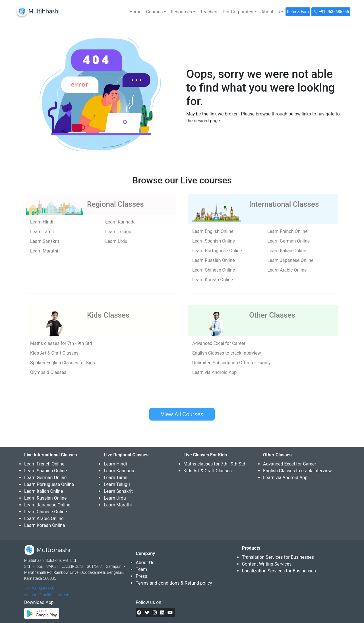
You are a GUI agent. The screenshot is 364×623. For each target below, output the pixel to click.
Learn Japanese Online (290, 260)
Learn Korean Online (213, 280)
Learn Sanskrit (45, 241)
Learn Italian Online (287, 251)
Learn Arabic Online (287, 270)
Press (141, 576)
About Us (145, 563)
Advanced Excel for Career (219, 343)
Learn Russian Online (214, 260)
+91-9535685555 (39, 589)
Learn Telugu (118, 232)
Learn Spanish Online (214, 241)
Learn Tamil (42, 232)
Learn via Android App (214, 372)
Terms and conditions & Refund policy (174, 583)
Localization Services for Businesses (279, 571)
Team (141, 569)
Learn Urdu (116, 241)
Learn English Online (213, 231)
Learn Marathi (44, 251)
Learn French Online (287, 231)
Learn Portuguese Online (217, 251)
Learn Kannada (120, 222)
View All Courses (182, 414)
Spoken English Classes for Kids (63, 363)
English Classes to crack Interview (227, 353)
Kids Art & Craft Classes (54, 353)
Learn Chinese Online (214, 270)
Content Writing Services (267, 564)
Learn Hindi (42, 222)
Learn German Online (288, 241)
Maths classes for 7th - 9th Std (61, 343)
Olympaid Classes (48, 372)
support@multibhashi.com (47, 595)
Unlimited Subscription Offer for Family (231, 363)
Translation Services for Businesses (278, 557)
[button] (156, 12)
